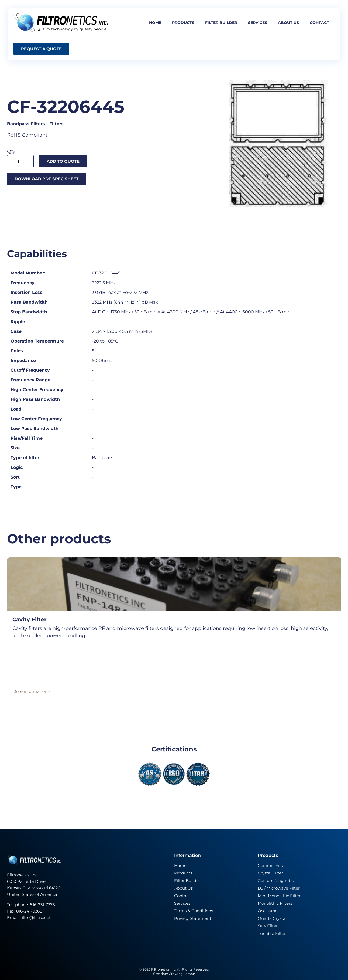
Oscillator (267, 911)
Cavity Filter (30, 619)
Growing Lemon (182, 974)
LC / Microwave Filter (279, 888)
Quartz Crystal (272, 918)
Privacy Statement (193, 918)
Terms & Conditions (194, 911)
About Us (183, 888)
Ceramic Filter (272, 865)
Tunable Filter (272, 933)
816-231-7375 (43, 905)
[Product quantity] (20, 161)
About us (288, 23)
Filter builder (221, 23)
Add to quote (63, 161)
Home (155, 23)
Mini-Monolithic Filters (280, 896)
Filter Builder (187, 881)
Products (183, 23)
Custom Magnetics (277, 881)
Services (258, 23)
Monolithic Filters (275, 903)
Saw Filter (268, 926)
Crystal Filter (270, 873)
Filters (56, 124)
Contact (319, 23)
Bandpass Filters (26, 124)
